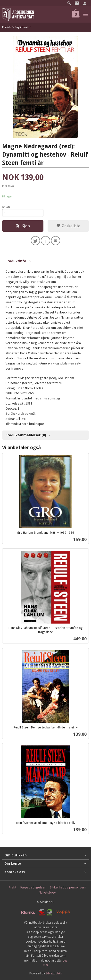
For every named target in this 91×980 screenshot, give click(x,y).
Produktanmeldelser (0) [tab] (26, 435)
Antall (6, 207)
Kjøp (23, 226)
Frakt (12, 887)
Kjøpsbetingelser (33, 887)
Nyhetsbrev (47, 892)
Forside (7, 27)
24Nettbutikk (54, 973)
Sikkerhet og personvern (68, 887)
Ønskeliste (68, 226)
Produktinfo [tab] (16, 261)
